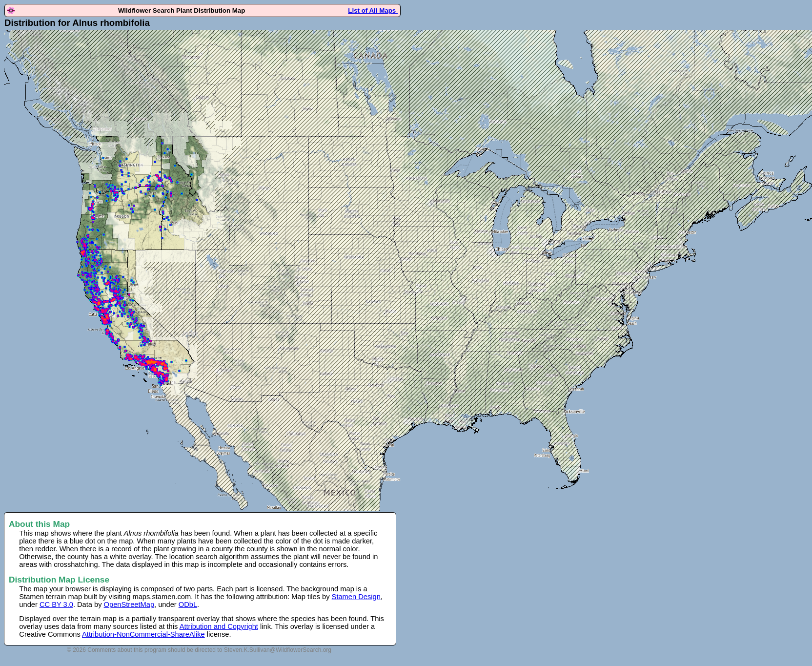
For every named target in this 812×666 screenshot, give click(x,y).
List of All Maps (373, 10)
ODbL (188, 604)
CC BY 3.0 (56, 604)
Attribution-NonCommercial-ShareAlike (143, 634)
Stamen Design (356, 597)
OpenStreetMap (129, 604)
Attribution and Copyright (219, 626)
